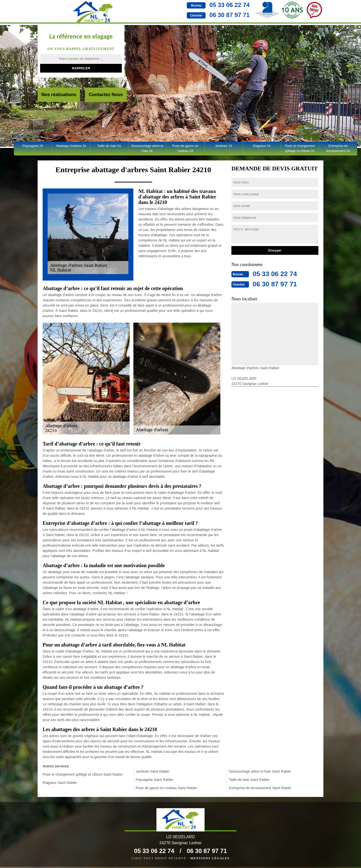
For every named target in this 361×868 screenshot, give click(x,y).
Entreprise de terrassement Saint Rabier (260, 788)
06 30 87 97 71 (195, 15)
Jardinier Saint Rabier (153, 771)
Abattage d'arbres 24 (71, 146)
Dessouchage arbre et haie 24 (147, 148)
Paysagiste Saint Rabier (154, 780)
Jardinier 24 (224, 146)
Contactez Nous (106, 95)
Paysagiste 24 (33, 146)
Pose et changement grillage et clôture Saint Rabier (83, 774)
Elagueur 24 (262, 146)
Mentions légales (210, 859)
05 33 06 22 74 (195, 5)
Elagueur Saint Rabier (60, 783)
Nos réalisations (59, 95)
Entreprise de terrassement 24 (338, 148)
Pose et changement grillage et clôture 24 (300, 148)
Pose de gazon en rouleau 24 (185, 148)
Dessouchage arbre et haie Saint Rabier (260, 771)
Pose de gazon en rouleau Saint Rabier (166, 788)
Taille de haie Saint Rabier (249, 780)
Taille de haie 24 (109, 146)
